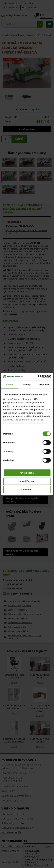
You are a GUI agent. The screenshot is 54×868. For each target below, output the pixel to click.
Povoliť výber (27, 481)
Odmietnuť (27, 490)
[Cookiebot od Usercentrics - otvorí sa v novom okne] (38, 377)
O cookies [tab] (44, 384)
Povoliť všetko (27, 473)
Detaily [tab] (27, 384)
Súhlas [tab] (10, 384)
